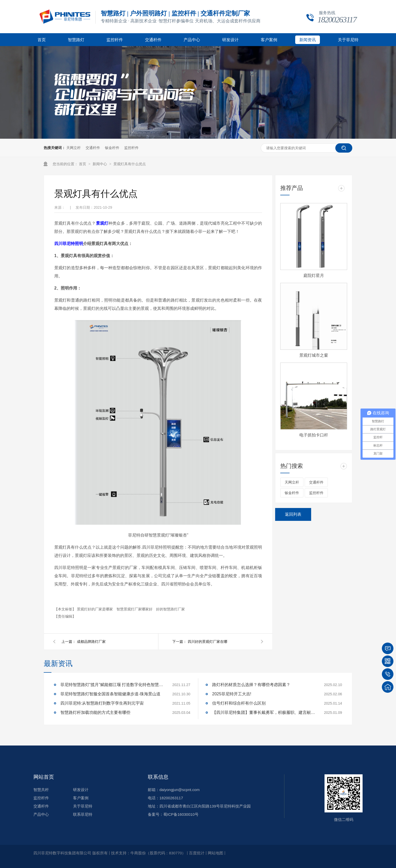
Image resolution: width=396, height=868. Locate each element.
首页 (42, 40)
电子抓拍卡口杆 (314, 435)
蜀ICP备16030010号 (181, 814)
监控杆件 (115, 40)
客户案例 (269, 40)
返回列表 (293, 514)
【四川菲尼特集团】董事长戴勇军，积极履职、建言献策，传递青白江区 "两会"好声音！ (264, 712)
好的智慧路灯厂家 (170, 609)
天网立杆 (74, 148)
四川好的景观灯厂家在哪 (208, 642)
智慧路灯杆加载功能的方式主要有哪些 (95, 712)
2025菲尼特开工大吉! (232, 694)
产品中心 (192, 40)
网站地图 (215, 853)
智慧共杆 (41, 790)
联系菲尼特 (83, 814)
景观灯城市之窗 (314, 355)
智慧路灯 (76, 40)
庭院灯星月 (314, 275)
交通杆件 (153, 40)
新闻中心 (100, 164)
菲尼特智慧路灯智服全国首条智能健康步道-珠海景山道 (110, 694)
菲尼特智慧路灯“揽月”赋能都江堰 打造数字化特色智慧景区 (112, 685)
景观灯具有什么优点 (130, 164)
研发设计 (230, 40)
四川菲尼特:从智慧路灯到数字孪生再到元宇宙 (102, 703)
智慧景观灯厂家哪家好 (135, 609)
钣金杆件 (112, 148)
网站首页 (44, 777)
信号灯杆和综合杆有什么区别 (239, 703)
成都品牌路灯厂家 (91, 642)
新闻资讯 (308, 40)
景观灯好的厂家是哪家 (95, 609)
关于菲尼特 (348, 40)
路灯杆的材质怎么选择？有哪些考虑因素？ (251, 685)
